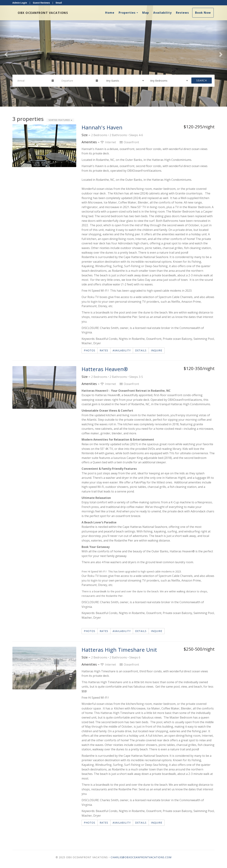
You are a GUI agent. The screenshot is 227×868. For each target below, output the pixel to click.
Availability (162, 13)
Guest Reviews (41, 3)
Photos (90, 350)
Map (146, 13)
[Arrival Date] (33, 81)
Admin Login (20, 3)
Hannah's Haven (102, 127)
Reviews (182, 13)
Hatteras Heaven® (105, 369)
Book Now (203, 13)
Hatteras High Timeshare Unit (119, 650)
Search (202, 80)
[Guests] (124, 81)
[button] (6, 53)
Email (59, 3)
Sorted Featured (60, 120)
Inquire (157, 350)
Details (141, 350)
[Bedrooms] (168, 81)
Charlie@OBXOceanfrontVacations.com (141, 857)
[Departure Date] (77, 81)
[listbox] (113, 53)
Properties (127, 13)
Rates (104, 350)
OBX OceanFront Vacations (43, 13)
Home (110, 13)
